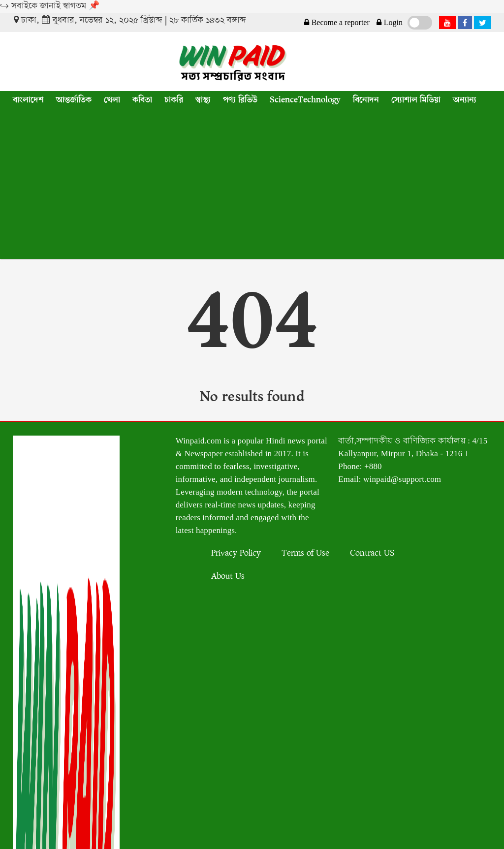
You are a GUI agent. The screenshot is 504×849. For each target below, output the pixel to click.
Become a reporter (336, 23)
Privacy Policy (236, 553)
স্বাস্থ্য (203, 100)
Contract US (372, 553)
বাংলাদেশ (28, 100)
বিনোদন (366, 100)
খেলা (112, 100)
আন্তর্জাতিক (74, 100)
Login (389, 23)
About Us (228, 577)
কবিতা (142, 100)
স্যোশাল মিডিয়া (416, 100)
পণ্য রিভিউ (240, 100)
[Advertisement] (252, 185)
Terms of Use (305, 553)
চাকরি (174, 100)
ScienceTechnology (305, 100)
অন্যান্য (465, 100)
